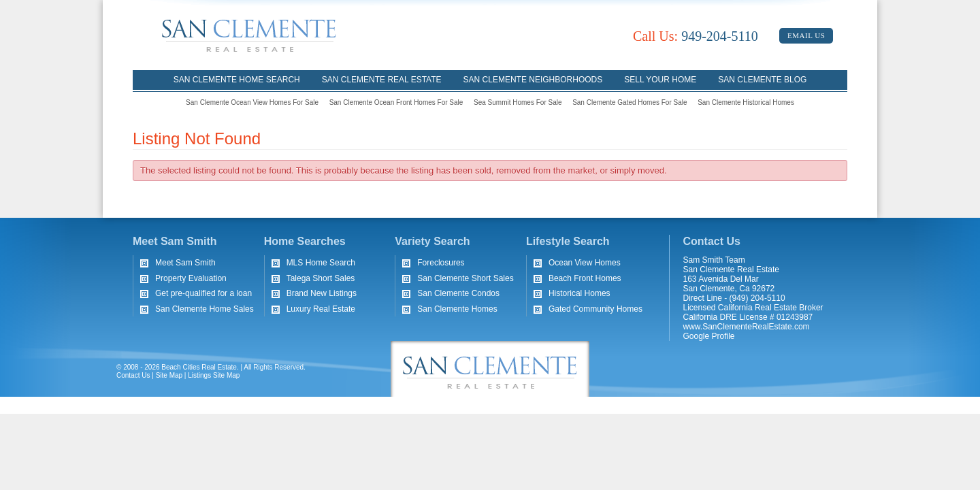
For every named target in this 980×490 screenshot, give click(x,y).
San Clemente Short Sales (465, 278)
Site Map (169, 375)
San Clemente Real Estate (382, 80)
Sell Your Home (660, 80)
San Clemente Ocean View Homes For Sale (252, 102)
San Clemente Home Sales (205, 309)
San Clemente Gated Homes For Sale (630, 102)
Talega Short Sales (321, 278)
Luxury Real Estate (321, 309)
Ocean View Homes (585, 263)
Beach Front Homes (585, 278)
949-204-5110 (696, 36)
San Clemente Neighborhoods (533, 80)
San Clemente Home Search (237, 80)
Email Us (806, 35)
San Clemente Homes (457, 309)
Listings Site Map (214, 375)
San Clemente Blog (762, 80)
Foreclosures (441, 263)
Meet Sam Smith (185, 263)
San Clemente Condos (458, 293)
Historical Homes (579, 293)
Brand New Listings (322, 293)
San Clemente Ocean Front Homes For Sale (396, 102)
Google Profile (709, 336)
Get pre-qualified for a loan (203, 293)
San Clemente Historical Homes (746, 102)
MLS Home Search (321, 263)
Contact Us (133, 375)
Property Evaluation (191, 278)
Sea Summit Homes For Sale (518, 102)
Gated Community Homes (595, 309)
